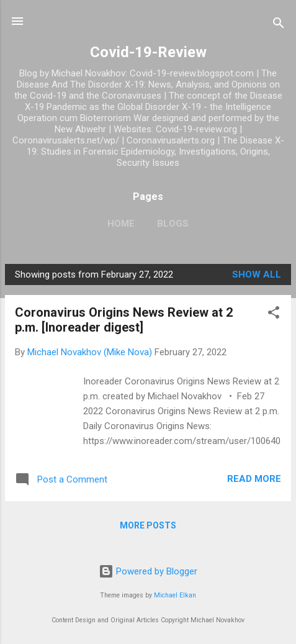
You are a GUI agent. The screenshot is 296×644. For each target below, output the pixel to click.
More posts (148, 525)
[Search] (279, 25)
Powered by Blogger (148, 571)
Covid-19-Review (148, 52)
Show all (257, 274)
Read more (254, 479)
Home (121, 224)
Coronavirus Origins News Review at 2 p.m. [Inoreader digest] (124, 320)
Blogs (173, 224)
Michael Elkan (175, 595)
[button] (274, 315)
